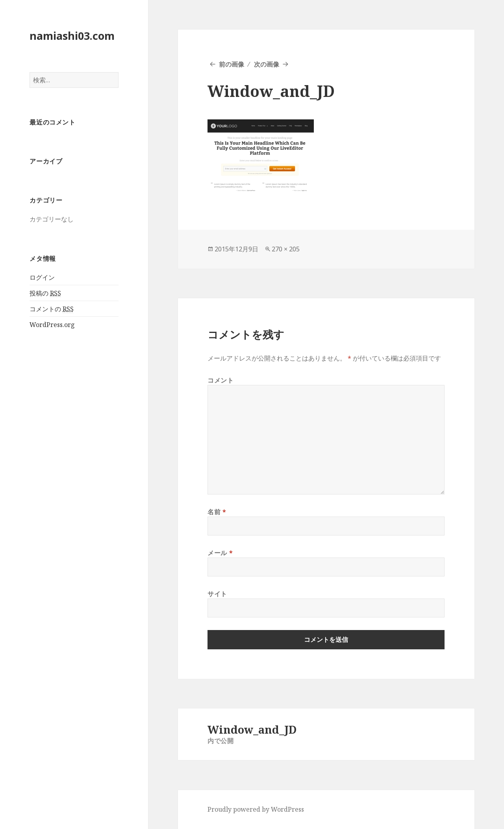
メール (220, 553)
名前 (217, 512)
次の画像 (267, 64)
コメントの (52, 309)
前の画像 (232, 64)
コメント (221, 380)
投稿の (45, 293)
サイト (217, 594)
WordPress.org (52, 325)
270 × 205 (286, 249)
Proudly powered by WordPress (256, 809)
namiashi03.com (72, 36)
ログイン (42, 277)
